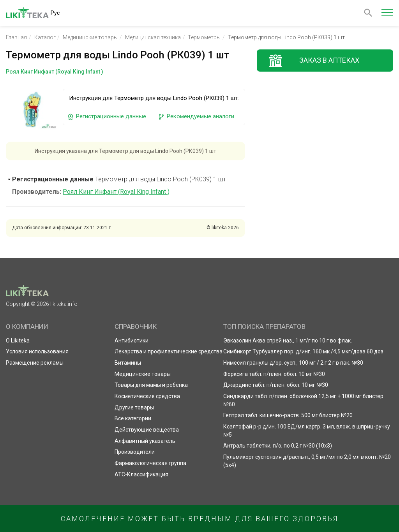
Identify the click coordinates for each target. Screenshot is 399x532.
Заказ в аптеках (329, 60)
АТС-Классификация (141, 474)
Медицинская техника (153, 37)
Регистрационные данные (107, 117)
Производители (135, 452)
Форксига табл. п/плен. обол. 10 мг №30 (274, 374)
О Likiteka (18, 341)
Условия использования (37, 351)
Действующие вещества (147, 430)
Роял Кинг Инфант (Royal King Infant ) (116, 192)
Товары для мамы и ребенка (151, 385)
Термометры (204, 37)
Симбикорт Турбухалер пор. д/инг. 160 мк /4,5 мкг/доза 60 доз (303, 351)
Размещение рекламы (35, 363)
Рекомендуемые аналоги (196, 117)
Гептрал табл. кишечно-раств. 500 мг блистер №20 (288, 415)
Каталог (45, 37)
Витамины (128, 363)
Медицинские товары (90, 37)
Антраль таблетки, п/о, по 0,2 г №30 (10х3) (278, 446)
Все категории (133, 418)
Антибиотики (132, 341)
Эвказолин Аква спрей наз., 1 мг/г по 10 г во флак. (288, 341)
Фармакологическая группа (150, 463)
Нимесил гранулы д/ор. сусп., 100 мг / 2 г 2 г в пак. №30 (293, 363)
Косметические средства (147, 396)
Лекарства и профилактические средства (169, 351)
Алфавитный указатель (145, 441)
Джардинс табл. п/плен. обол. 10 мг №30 (276, 385)
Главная (16, 37)
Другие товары (134, 407)
